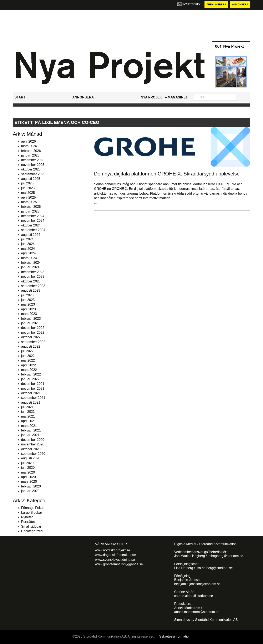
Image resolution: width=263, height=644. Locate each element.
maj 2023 (28, 304)
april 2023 (29, 309)
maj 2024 (28, 249)
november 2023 (33, 277)
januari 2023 (30, 323)
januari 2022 (30, 379)
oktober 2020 (31, 449)
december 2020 (33, 440)
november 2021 (33, 389)
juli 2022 (27, 351)
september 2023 (33, 286)
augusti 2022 (31, 346)
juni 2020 (28, 468)
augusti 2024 (31, 235)
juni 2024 (28, 244)
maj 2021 (28, 416)
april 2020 (29, 477)
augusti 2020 (31, 458)
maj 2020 (28, 472)
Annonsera (240, 5)
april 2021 (29, 421)
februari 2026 (31, 151)
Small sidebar (31, 527)
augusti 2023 (31, 290)
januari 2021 (30, 435)
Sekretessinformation (175, 636)
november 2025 (33, 165)
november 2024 (33, 221)
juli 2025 (27, 183)
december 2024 (33, 216)
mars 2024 (29, 258)
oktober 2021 (31, 393)
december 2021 (33, 384)
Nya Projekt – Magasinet (164, 97)
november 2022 (33, 333)
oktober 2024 (31, 225)
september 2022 (33, 342)
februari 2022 (31, 374)
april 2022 (29, 365)
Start (20, 97)
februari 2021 (31, 430)
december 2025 (33, 160)
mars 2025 (29, 202)
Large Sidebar (32, 513)
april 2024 (29, 253)
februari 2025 (31, 207)
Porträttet (28, 522)
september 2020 (33, 454)
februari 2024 (31, 263)
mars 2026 (29, 146)
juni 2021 (28, 412)
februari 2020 (31, 486)
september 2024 (33, 230)
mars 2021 (29, 426)
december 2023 (33, 272)
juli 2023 (27, 295)
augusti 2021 (31, 402)
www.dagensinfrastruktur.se (116, 555)
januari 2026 (30, 155)
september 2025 (33, 174)
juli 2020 (27, 463)
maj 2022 (28, 360)
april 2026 (29, 141)
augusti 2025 (31, 179)
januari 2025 (30, 211)
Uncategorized (32, 531)
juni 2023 (28, 300)
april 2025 (29, 197)
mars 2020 (29, 482)
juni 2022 (28, 356)
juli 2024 (27, 239)
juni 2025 (28, 188)
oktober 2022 (31, 337)
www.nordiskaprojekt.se (113, 550)
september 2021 (33, 398)
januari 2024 (30, 267)
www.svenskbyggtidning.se (115, 560)
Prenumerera (216, 5)
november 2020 (33, 444)
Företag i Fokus (33, 508)
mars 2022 (29, 370)
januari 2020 (30, 491)
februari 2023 (31, 319)
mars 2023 (29, 314)
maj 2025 (28, 193)
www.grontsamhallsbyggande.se (119, 564)
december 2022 (33, 328)
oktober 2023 (31, 281)
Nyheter (27, 517)
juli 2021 (27, 407)
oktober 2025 (31, 169)
